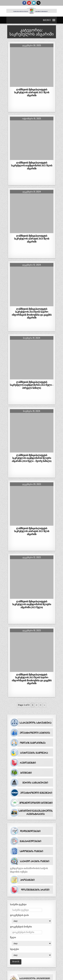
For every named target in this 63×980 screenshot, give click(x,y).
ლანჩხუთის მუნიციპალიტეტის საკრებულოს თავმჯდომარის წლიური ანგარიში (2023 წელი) (32, 604)
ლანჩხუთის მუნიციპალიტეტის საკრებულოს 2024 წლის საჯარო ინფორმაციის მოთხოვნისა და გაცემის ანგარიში (32, 313)
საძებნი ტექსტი (18, 904)
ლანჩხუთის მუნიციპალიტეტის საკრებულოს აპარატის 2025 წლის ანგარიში (32, 92)
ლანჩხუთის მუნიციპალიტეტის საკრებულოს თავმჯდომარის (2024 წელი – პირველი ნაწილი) (32, 385)
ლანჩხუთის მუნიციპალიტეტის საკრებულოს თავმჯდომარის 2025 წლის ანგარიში (32, 166)
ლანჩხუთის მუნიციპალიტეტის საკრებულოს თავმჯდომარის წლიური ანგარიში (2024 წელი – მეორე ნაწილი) (32, 458)
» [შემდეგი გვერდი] (45, 705)
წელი (13, 937)
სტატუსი (15, 949)
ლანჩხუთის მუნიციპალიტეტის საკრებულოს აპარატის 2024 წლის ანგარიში (32, 239)
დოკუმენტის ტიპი (19, 915)
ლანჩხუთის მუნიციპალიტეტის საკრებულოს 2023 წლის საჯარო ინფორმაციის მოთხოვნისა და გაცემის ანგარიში (32, 679)
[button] (47, 20)
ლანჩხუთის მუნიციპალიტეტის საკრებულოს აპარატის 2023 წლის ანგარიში (32, 531)
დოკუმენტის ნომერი (21, 927)
